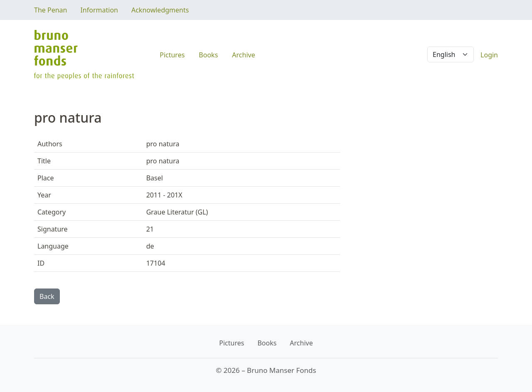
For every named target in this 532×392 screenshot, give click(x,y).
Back (47, 296)
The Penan (50, 10)
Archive (243, 55)
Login (489, 55)
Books (208, 55)
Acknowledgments (160, 10)
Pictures (172, 55)
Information (99, 10)
